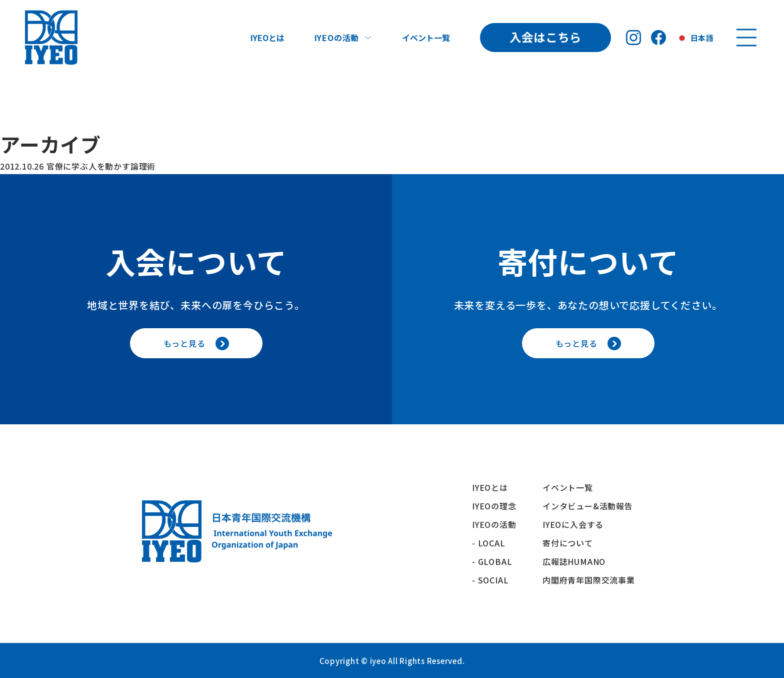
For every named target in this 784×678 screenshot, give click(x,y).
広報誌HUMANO (574, 561)
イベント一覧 (426, 38)
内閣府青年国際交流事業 (589, 580)
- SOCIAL (490, 580)
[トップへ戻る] (51, 38)
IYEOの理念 (494, 506)
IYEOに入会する (577, 524)
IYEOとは (267, 38)
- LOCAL (489, 543)
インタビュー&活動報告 (588, 506)
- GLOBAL (492, 561)
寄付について (572, 543)
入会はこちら (545, 37)
